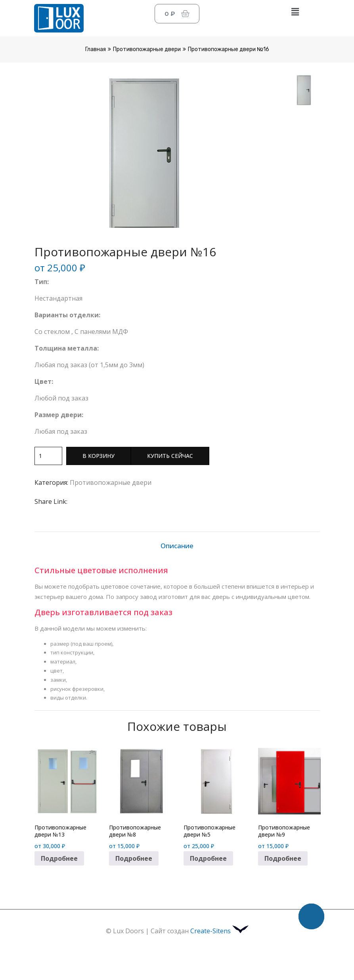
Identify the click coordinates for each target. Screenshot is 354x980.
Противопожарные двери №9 (284, 831)
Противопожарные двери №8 (135, 831)
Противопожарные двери (147, 49)
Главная (96, 49)
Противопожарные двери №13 (60, 831)
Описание (177, 546)
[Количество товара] (48, 456)
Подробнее (59, 858)
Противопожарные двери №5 (210, 831)
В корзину (99, 456)
